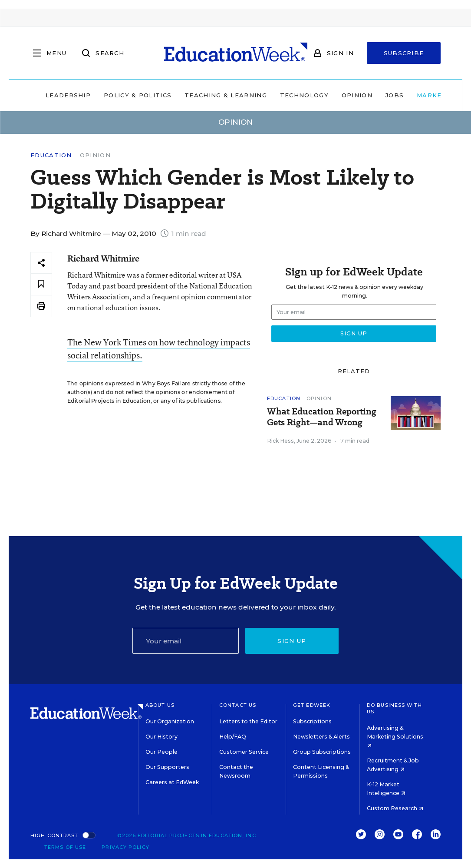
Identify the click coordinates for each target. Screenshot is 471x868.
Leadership (42, 95)
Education (51, 155)
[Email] (186, 641)
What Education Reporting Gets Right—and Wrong (322, 417)
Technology (278, 95)
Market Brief (421, 95)
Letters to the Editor (248, 721)
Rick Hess (280, 441)
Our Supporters (167, 767)
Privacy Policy (125, 847)
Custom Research (395, 808)
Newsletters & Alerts (321, 737)
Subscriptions (312, 721)
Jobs (369, 95)
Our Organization (170, 721)
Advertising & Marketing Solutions (395, 736)
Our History (161, 737)
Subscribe (404, 53)
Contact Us (238, 705)
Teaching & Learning (200, 95)
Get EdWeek (312, 705)
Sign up (292, 641)
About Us (160, 705)
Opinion (331, 95)
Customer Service (244, 752)
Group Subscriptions (322, 752)
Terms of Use (65, 847)
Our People (161, 752)
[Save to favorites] (41, 284)
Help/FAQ (233, 737)
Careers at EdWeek (172, 782)
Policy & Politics (112, 95)
